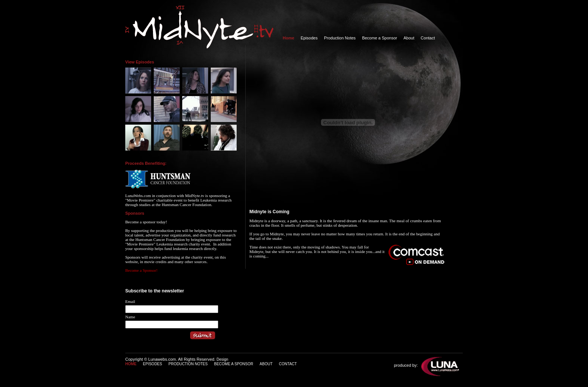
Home (289, 38)
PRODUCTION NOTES (188, 364)
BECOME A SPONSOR (234, 364)
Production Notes (340, 38)
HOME (131, 364)
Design (223, 359)
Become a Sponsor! (141, 270)
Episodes (309, 38)
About (409, 38)
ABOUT (266, 364)
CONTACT (288, 364)
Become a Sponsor (379, 38)
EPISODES (152, 364)
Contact (428, 38)
